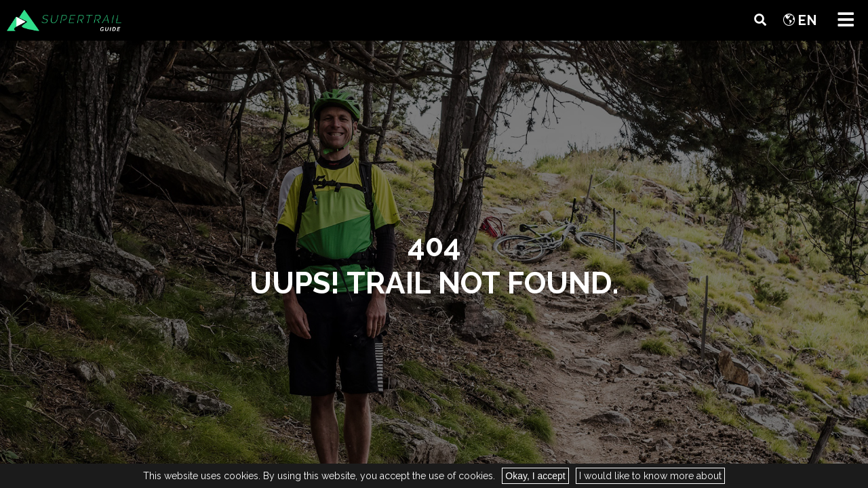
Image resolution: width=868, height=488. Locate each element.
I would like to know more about (650, 476)
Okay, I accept (535, 476)
